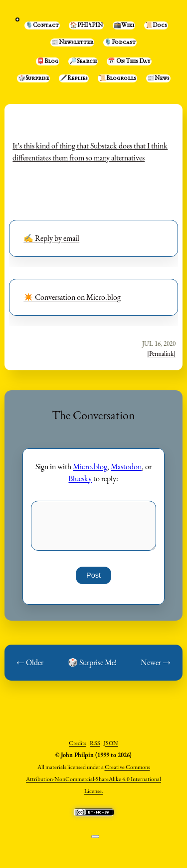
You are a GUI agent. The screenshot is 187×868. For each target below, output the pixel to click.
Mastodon (126, 466)
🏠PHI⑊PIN (86, 25)
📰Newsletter (72, 42)
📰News (158, 78)
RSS (95, 743)
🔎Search (83, 61)
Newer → (156, 662)
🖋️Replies (74, 78)
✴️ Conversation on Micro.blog (72, 297)
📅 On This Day (129, 61)
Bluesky (80, 478)
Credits (78, 743)
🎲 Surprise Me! (92, 662)
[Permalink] (161, 354)
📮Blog (48, 61)
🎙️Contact (42, 25)
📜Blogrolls (117, 78)
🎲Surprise (33, 78)
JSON (111, 743)
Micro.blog (90, 466)
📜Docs (156, 25)
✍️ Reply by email (51, 238)
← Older (30, 662)
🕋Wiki (124, 25)
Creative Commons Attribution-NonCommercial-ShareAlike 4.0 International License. (93, 779)
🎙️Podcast (120, 42)
